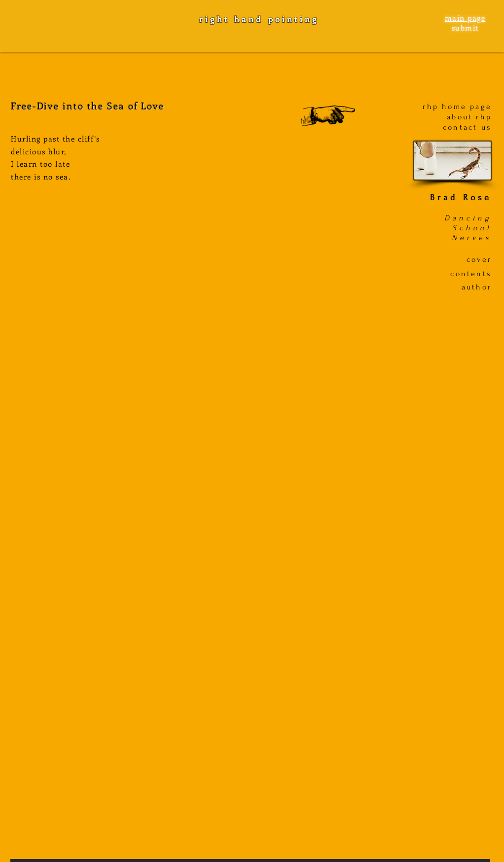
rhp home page (457, 107)
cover (479, 259)
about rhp (469, 117)
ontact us (470, 127)
